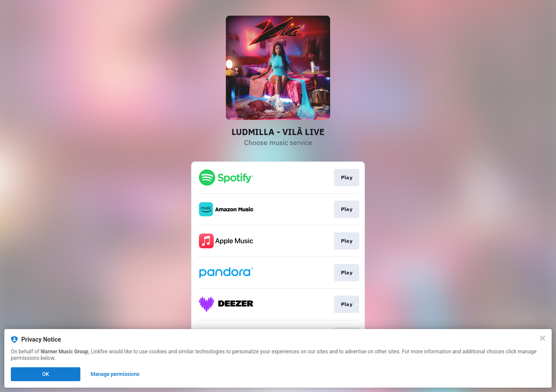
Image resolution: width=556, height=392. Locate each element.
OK (46, 374)
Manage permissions (115, 374)
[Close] (543, 338)
